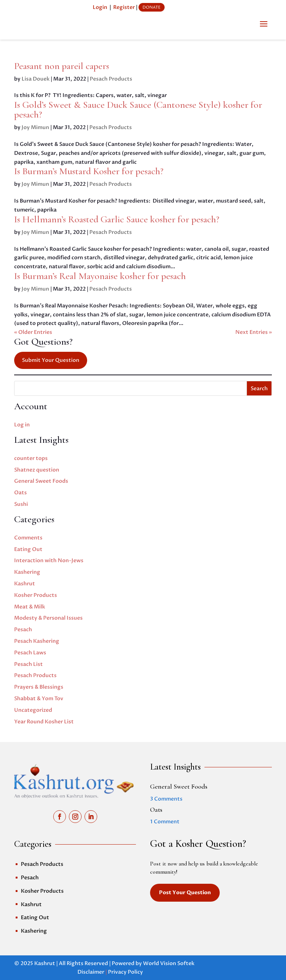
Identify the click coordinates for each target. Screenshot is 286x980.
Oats (20, 493)
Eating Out (28, 549)
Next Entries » (254, 332)
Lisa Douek (36, 79)
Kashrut (25, 584)
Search (259, 389)
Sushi (21, 504)
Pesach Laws (30, 653)
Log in (22, 425)
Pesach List (28, 664)
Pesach (23, 630)
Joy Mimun (35, 127)
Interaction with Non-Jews (49, 561)
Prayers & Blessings (39, 687)
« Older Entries (33, 332)
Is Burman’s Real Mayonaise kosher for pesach (100, 276)
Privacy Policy (125, 972)
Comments (28, 538)
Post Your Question (185, 893)
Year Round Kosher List (44, 722)
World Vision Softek (169, 963)
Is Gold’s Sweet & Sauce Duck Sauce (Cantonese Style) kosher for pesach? (138, 109)
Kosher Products (36, 595)
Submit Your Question (51, 360)
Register (124, 7)
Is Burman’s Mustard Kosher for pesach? (89, 171)
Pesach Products (111, 79)
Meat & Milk (30, 607)
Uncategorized (33, 710)
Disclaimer (91, 972)
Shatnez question (37, 470)
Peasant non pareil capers (62, 66)
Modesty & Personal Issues (48, 618)
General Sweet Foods (41, 481)
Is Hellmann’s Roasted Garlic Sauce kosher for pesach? (117, 219)
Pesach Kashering (37, 641)
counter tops (31, 458)
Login (100, 7)
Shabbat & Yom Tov (39, 699)
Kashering (27, 572)
